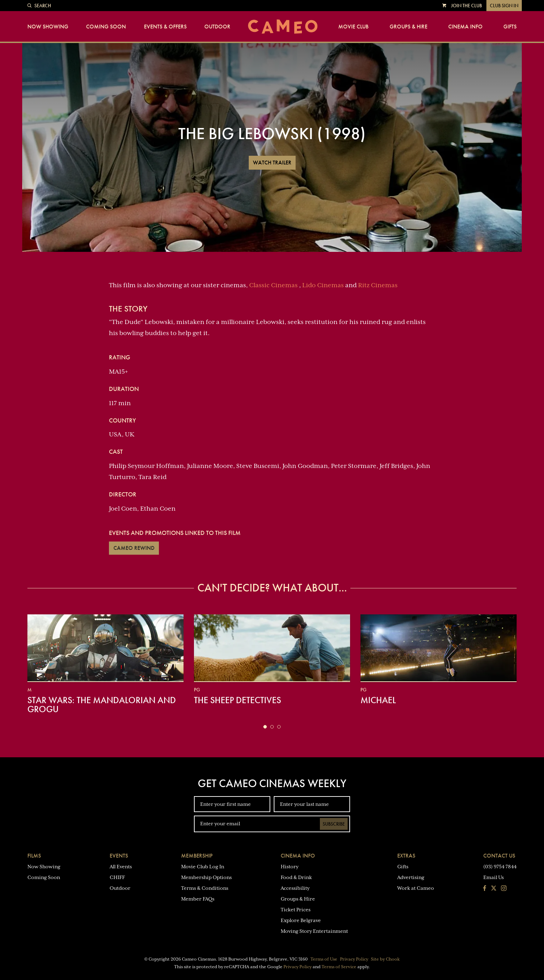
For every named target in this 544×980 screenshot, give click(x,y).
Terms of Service (339, 967)
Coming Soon (106, 27)
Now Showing (48, 27)
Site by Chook (385, 959)
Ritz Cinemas (378, 285)
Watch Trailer (272, 163)
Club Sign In (504, 6)
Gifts (510, 27)
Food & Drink (296, 877)
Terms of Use (324, 959)
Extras (406, 856)
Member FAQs (198, 899)
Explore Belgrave (301, 920)
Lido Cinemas (323, 285)
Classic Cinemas (273, 285)
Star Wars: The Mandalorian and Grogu (102, 705)
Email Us (494, 877)
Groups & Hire (409, 27)
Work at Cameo (416, 888)
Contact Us (499, 856)
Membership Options (206, 877)
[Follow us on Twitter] (494, 889)
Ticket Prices (296, 910)
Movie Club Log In (203, 867)
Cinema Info (465, 27)
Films (34, 856)
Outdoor (217, 27)
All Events (121, 867)
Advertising (411, 877)
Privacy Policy (354, 959)
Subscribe (334, 824)
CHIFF (117, 877)
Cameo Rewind (134, 548)
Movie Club (353, 27)
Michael (378, 700)
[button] (265, 727)
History (290, 867)
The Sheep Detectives (237, 700)
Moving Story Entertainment (314, 931)
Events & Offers (165, 27)
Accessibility (295, 888)
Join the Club (466, 6)
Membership (197, 856)
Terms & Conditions (205, 888)
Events (119, 856)
